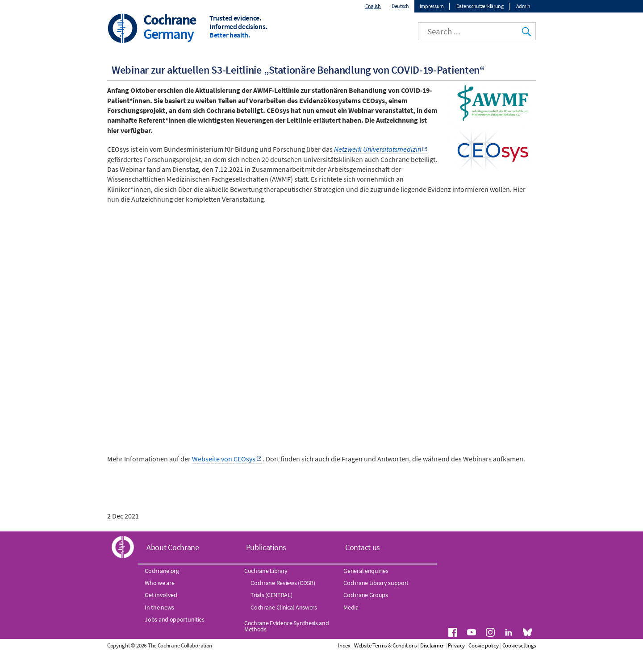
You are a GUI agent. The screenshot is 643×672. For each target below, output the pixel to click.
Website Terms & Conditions (422, 667)
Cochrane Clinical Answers (284, 629)
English (373, 6)
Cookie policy (521, 667)
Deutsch (400, 6)
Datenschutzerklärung (480, 6)
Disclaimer (470, 667)
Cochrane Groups (366, 616)
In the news (159, 629)
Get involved (161, 616)
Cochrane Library (266, 592)
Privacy (494, 667)
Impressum (432, 6)
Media (351, 629)
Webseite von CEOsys (224, 480)
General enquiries (366, 592)
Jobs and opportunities (174, 641)
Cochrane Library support (376, 604)
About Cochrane (173, 569)
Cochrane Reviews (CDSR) (283, 604)
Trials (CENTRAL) (271, 616)
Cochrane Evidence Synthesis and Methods (287, 647)
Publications (266, 569)
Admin (524, 6)
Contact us (363, 569)
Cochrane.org (162, 592)
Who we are (159, 604)
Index (382, 667)
